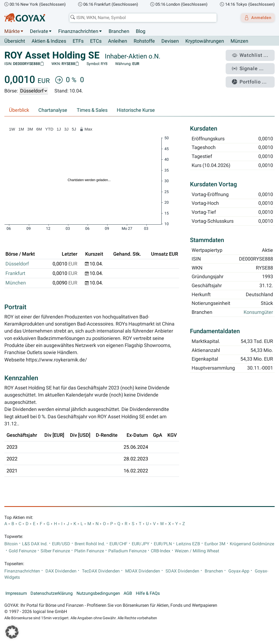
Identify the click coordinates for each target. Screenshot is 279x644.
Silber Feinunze (55, 551)
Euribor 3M (215, 544)
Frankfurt (15, 274)
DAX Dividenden (61, 571)
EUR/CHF (118, 544)
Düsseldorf (17, 264)
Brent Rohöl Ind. (90, 544)
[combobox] (141, 18)
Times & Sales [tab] (92, 110)
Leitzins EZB (188, 544)
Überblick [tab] (19, 110)
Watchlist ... (253, 55)
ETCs (96, 41)
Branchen (119, 31)
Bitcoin (11, 544)
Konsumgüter (258, 312)
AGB (128, 594)
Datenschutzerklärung (52, 594)
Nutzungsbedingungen (98, 594)
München (16, 283)
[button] (12, 632)
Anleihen (118, 41)
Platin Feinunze (89, 551)
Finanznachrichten (78, 31)
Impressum (16, 594)
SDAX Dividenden (182, 571)
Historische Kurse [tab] (136, 110)
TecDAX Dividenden (101, 571)
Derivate (39, 31)
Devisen (170, 41)
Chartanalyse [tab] (53, 110)
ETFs (78, 41)
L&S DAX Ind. (35, 544)
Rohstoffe (144, 41)
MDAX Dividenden (143, 571)
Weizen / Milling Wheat (197, 551)
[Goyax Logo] (25, 18)
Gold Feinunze (22, 551)
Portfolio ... (253, 78)
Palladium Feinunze (127, 551)
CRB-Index (161, 551)
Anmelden (256, 18)
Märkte (12, 31)
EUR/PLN (163, 544)
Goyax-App (239, 571)
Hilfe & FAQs (148, 594)
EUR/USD (61, 544)
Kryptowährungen (205, 41)
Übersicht (15, 41)
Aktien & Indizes (49, 41)
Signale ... (252, 66)
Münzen (239, 41)
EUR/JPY (141, 544)
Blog (141, 31)
